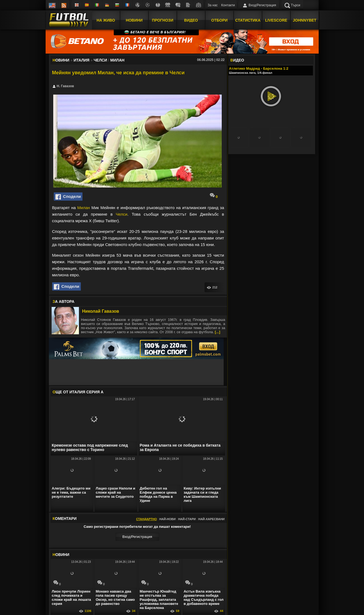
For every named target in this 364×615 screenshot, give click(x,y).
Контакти (228, 5)
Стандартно (146, 519)
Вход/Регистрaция (137, 537)
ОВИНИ (61, 555)
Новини (134, 20)
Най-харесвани (211, 519)
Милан (84, 208)
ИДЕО (237, 60)
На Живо (106, 20)
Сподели (68, 197)
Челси (122, 214)
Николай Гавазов (101, 311)
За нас (213, 5)
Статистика (248, 20)
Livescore (276, 20)
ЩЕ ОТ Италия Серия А (78, 392)
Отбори (220, 20)
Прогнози (163, 20)
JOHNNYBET (304, 20)
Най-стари (187, 519)
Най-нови (167, 519)
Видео (191, 20)
